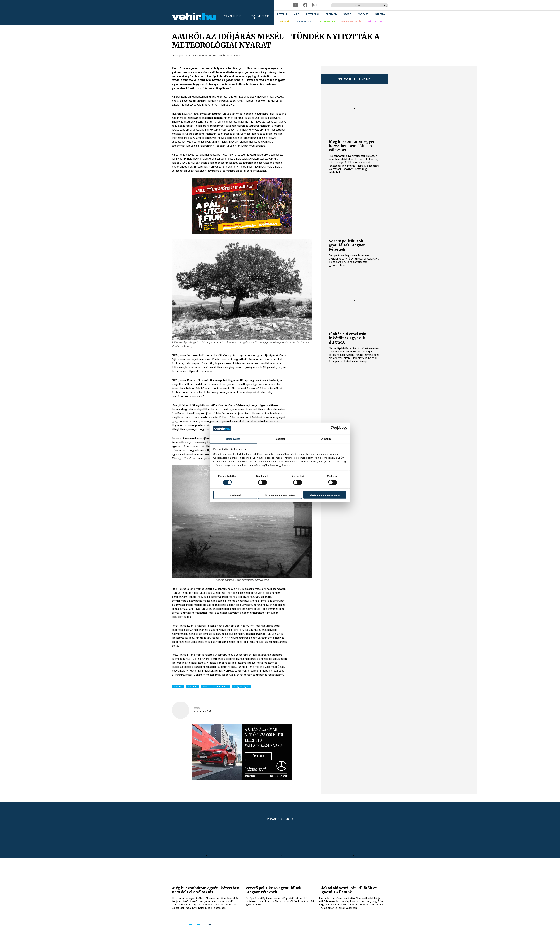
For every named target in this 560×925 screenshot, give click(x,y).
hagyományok (241, 686)
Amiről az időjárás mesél (215, 686)
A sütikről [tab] (327, 439)
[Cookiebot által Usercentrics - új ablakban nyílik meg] (333, 428)
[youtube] (296, 5)
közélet (178, 686)
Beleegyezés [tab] (233, 439)
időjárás (192, 686)
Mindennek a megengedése (325, 495)
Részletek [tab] (280, 439)
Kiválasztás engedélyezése (280, 495)
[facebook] (305, 5)
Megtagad (235, 495)
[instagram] (314, 5)
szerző (197, 708)
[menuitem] (282, 14)
